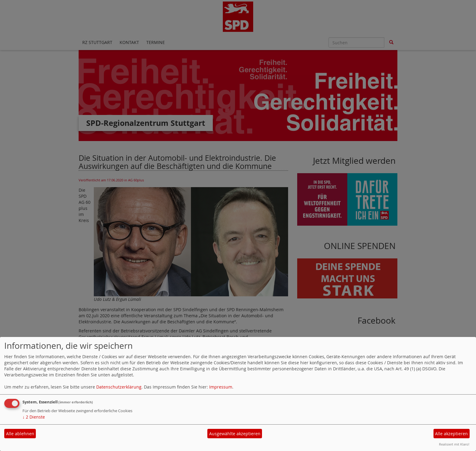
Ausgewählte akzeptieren (235, 434)
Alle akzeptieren (451, 434)
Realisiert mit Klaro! (454, 444)
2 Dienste (34, 417)
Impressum (221, 387)
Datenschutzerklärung (119, 387)
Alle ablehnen (20, 434)
